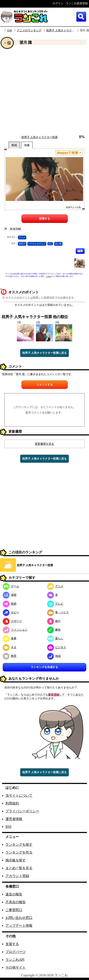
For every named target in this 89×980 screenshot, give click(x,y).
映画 (10, 604)
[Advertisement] (39, 90)
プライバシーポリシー (22, 811)
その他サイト (16, 967)
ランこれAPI (15, 960)
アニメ (22, 237)
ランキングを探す (19, 845)
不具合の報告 (16, 902)
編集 (80, 251)
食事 (10, 638)
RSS (8, 827)
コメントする (45, 385)
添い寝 (58, 244)
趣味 (54, 630)
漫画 (10, 595)
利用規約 (12, 803)
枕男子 (22, 244)
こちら (48, 276)
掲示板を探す (16, 860)
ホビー (11, 612)
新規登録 (54, 695)
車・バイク (58, 612)
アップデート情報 (19, 926)
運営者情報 (14, 819)
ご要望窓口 (14, 910)
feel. (50, 244)
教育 (10, 656)
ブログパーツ (16, 952)
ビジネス (57, 647)
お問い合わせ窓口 (19, 918)
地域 (54, 656)
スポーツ (12, 621)
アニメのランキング (29, 30)
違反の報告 (14, 894)
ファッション (15, 630)
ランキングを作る (19, 852)
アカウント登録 (17, 876)
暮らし (55, 638)
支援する (12, 944)
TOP (9, 30)
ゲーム (11, 586)
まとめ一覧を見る (19, 868)
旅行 (54, 621)
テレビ (55, 604)
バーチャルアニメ (37, 244)
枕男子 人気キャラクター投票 (64, 30)
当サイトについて (19, 795)
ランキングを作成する (44, 667)
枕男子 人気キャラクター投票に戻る (44, 353)
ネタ (10, 647)
